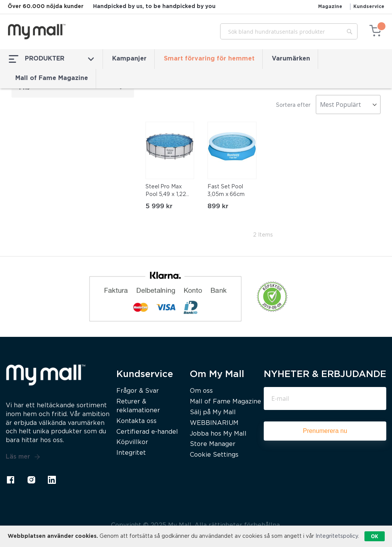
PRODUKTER (51, 59)
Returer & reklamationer (138, 406)
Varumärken (291, 59)
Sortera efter (293, 105)
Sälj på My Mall (213, 412)
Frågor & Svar (138, 391)
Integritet (131, 453)
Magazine (330, 7)
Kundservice (369, 7)
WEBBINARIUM (214, 423)
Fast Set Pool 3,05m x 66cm (226, 191)
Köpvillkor (132, 442)
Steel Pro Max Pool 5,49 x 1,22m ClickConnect (168, 191)
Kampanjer (129, 59)
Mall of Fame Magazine (52, 78)
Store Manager (213, 444)
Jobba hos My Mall (218, 434)
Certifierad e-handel (147, 432)
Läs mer (23, 457)
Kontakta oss (136, 421)
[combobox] (289, 31)
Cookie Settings (214, 455)
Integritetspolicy (337, 536)
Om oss (201, 391)
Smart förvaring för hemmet (209, 59)
